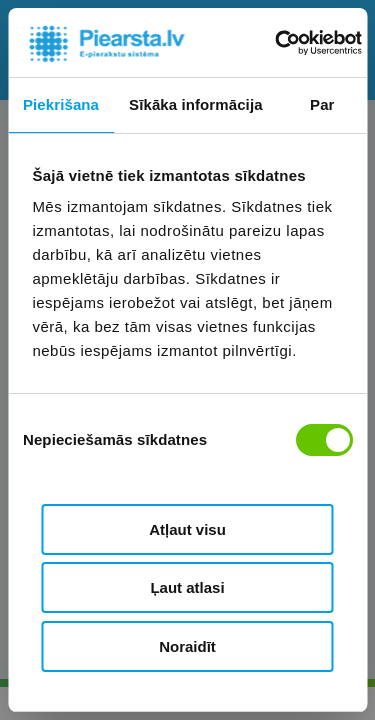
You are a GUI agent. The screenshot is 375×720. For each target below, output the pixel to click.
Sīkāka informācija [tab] (196, 104)
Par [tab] (322, 104)
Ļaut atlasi (187, 587)
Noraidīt (187, 646)
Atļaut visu (187, 529)
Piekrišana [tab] (61, 104)
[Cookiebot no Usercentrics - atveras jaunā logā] (276, 43)
